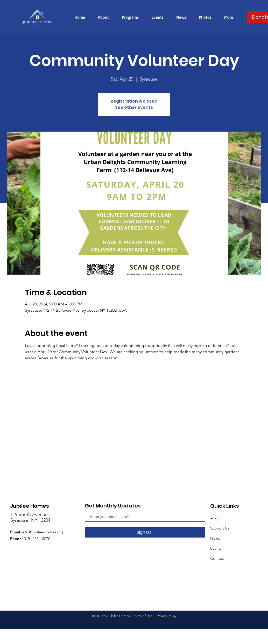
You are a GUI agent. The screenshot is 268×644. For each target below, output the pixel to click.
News (215, 538)
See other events (134, 107)
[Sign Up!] (145, 532)
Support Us (220, 528)
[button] (228, 17)
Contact (217, 558)
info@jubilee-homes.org (43, 532)
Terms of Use (143, 616)
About (216, 518)
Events (216, 548)
